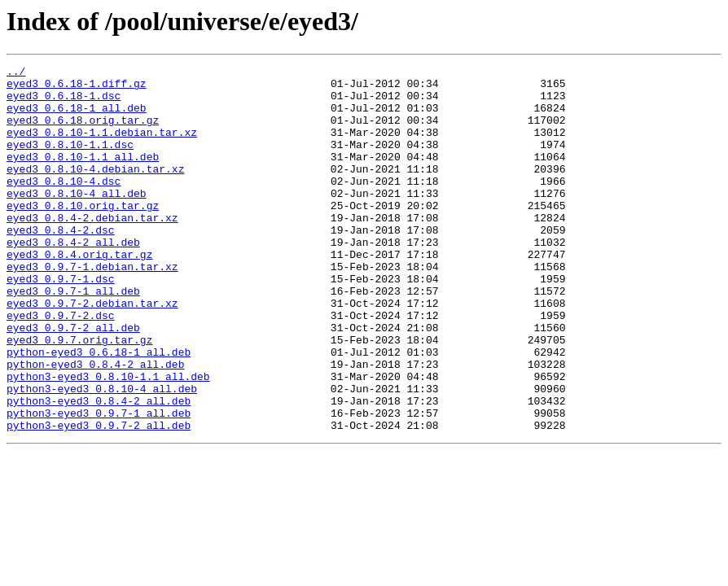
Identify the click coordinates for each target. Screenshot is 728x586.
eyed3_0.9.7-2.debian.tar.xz (92, 352)
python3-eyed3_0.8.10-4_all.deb (102, 454)
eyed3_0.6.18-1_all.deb (77, 117)
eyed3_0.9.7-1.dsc (61, 322)
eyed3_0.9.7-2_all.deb (73, 381)
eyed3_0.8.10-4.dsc (64, 205)
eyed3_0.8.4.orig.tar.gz (79, 293)
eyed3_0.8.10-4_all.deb (77, 220)
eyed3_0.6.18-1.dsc (64, 103)
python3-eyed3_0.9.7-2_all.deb (99, 498)
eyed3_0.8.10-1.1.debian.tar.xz (102, 146)
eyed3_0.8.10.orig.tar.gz (83, 234)
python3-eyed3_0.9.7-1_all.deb (99, 483)
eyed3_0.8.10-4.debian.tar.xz (95, 190)
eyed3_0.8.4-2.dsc (61, 264)
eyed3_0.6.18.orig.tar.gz (83, 132)
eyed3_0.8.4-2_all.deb (73, 278)
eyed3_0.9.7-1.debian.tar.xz (92, 308)
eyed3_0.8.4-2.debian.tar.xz (92, 249)
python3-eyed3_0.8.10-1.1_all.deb (108, 439)
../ (16, 73)
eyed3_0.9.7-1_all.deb (73, 337)
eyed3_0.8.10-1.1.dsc (70, 161)
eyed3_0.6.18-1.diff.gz (77, 88)
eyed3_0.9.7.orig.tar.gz (79, 396)
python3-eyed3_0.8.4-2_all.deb (99, 469)
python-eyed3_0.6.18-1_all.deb (99, 410)
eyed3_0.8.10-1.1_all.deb (83, 176)
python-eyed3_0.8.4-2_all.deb (95, 425)
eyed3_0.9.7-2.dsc (61, 366)
